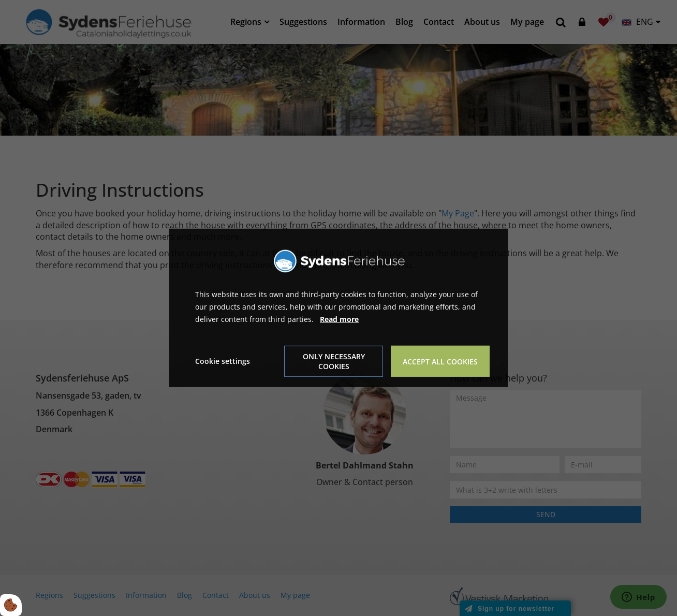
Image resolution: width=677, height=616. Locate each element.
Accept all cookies (440, 362)
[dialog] (338, 308)
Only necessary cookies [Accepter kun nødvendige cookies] (334, 361)
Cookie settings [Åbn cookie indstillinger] (223, 361)
